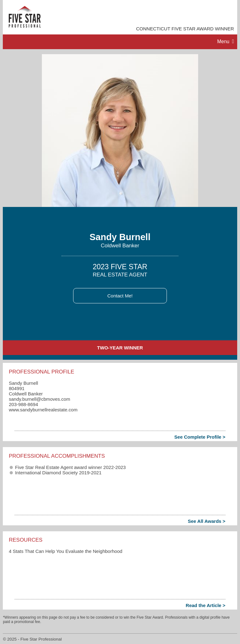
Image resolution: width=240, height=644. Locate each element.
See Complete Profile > (200, 437)
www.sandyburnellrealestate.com (43, 410)
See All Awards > (207, 521)
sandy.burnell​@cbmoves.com (39, 399)
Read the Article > (205, 605)
